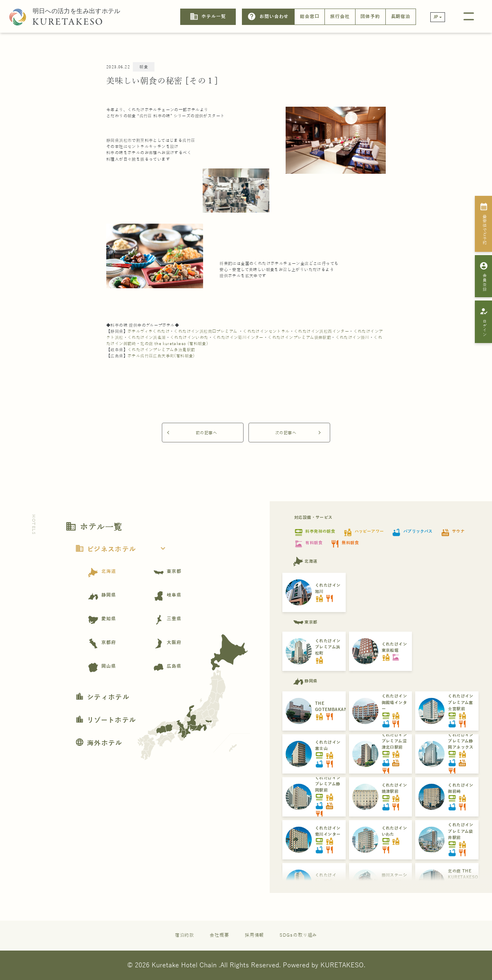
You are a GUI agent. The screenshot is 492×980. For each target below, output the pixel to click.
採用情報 (255, 935)
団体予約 (370, 17)
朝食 (144, 67)
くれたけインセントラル (266, 331)
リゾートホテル (106, 720)
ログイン (484, 322)
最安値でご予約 (484, 224)
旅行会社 (340, 17)
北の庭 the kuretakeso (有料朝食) (174, 344)
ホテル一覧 (208, 17)
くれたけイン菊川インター (238, 338)
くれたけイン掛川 (352, 338)
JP (436, 17)
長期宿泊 (401, 17)
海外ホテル (99, 743)
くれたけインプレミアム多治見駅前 (161, 350)
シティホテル (102, 697)
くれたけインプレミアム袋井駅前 (299, 338)
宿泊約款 (185, 935)
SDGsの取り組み (298, 935)
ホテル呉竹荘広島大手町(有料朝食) (161, 356)
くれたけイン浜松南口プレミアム (205, 331)
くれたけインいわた (189, 338)
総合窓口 (310, 17)
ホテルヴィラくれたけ (149, 331)
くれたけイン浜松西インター (321, 331)
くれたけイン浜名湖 (147, 338)
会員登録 (484, 276)
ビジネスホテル (123, 549)
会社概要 (219, 935)
